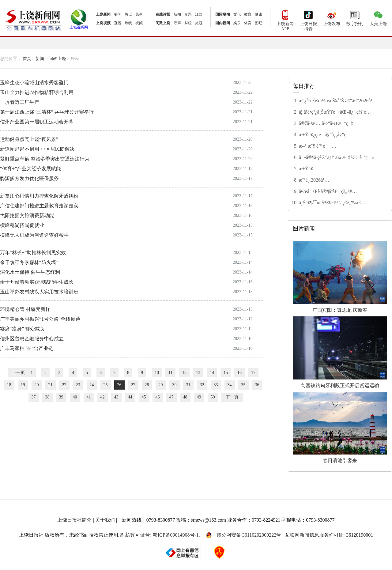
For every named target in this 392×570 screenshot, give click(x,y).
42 (103, 397)
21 (51, 385)
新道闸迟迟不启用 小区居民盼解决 (37, 149)
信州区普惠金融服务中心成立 (32, 339)
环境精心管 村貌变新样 (25, 309)
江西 (199, 14)
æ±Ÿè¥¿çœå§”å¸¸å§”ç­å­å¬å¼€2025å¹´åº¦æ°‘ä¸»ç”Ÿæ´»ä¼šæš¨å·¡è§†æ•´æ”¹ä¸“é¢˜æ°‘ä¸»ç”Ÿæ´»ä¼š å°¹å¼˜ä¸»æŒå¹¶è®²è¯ (339, 135)
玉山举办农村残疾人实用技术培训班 (39, 292)
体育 (248, 23)
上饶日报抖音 (308, 20)
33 (216, 385)
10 (157, 373)
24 (92, 385)
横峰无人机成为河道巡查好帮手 (34, 235)
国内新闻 (223, 23)
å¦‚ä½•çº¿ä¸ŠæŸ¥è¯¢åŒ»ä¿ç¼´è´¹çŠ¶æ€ (332, 112)
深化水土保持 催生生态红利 (30, 272)
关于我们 (105, 520)
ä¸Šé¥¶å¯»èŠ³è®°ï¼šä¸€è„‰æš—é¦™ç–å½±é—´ (332, 203)
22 (64, 385)
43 (116, 397)
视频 (139, 23)
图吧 (258, 23)
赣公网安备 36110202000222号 (243, 535)
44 (130, 397)
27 (133, 385)
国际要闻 (223, 14)
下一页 (232, 397)
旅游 (199, 23)
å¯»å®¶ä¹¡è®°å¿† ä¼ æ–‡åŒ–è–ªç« (336, 157)
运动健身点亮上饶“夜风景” (29, 139)
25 (106, 385)
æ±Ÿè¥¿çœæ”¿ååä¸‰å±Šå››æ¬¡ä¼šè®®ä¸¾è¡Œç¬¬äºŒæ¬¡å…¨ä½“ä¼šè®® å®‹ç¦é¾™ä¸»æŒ (342, 169)
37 (34, 397)
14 (212, 373)
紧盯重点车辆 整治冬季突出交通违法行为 (45, 159)
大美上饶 (378, 17)
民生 (139, 14)
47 (171, 397)
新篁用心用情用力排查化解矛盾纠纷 (39, 196)
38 (47, 397)
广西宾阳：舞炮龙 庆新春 (340, 277)
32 (202, 385)
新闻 (177, 14)
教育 (248, 14)
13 (198, 373)
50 (213, 397)
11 (170, 373)
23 (78, 385)
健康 (258, 14)
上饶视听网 (79, 25)
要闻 (118, 14)
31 (188, 385)
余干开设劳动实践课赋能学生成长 (37, 282)
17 (253, 373)
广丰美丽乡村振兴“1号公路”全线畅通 (40, 319)
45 (144, 397)
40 (75, 397)
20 (37, 385)
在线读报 (163, 14)
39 (61, 397)
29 (161, 385)
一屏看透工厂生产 (20, 102)
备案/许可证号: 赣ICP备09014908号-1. (160, 535)
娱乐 (237, 23)
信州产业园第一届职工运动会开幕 (37, 122)
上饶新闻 (103, 14)
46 (158, 397)
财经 (188, 23)
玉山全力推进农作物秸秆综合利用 (37, 92)
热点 (128, 14)
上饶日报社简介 (74, 520)
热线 (128, 23)
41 (89, 397)
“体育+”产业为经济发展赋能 (30, 169)
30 (175, 385)
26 (119, 385)
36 (257, 385)
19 (23, 385)
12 (184, 373)
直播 (118, 23)
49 (199, 397)
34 (230, 385)
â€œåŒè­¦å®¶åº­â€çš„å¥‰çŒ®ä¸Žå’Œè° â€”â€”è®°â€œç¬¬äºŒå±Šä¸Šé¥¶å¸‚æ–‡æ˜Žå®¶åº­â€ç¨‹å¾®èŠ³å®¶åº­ (338, 192)
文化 (237, 14)
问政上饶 (163, 23)
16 (239, 373)
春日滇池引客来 (340, 427)
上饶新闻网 (33, 20)
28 (147, 385)
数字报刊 (355, 17)
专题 (188, 14)
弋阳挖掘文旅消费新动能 (27, 215)
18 (9, 385)
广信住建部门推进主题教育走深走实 (39, 206)
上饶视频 (103, 23)
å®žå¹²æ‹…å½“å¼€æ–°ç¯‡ (326, 123)
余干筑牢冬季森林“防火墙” (29, 262)
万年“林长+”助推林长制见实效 (33, 253)
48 (185, 397)
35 (243, 385)
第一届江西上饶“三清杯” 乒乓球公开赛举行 (47, 112)
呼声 (177, 23)
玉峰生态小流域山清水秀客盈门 (34, 83)
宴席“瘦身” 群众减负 (22, 329)
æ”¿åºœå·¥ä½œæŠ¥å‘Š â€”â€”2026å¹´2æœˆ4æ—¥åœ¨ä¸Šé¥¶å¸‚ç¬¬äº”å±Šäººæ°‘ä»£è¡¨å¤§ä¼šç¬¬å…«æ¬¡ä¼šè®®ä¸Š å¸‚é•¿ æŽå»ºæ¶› (342, 101)
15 (226, 373)
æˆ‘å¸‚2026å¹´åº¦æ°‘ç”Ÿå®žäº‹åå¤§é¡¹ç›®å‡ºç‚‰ (339, 180)
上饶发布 (332, 17)
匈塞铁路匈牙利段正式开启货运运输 (340, 352)
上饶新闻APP (285, 20)
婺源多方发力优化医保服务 (29, 178)
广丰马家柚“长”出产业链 (27, 348)
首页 (27, 59)
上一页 (18, 373)
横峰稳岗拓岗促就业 (22, 225)
